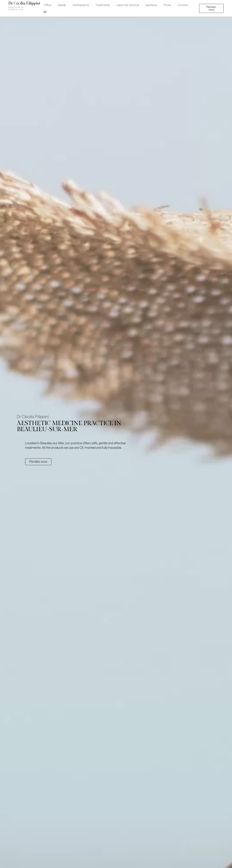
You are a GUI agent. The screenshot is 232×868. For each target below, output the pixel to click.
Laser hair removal (128, 5)
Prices (167, 5)
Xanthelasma (81, 5)
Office (47, 5)
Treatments (103, 5)
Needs (62, 5)
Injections (151, 5)
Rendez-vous (211, 8)
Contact (183, 5)
